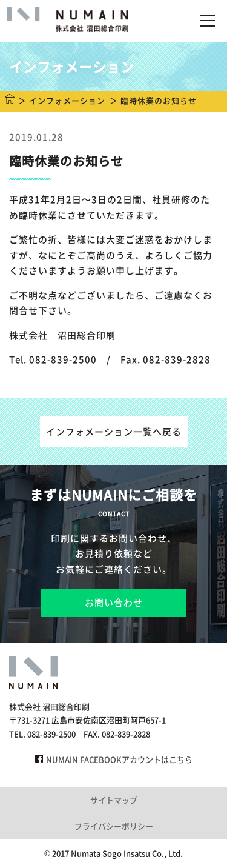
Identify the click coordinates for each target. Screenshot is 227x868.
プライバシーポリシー (114, 826)
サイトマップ (114, 800)
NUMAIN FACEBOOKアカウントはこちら (114, 759)
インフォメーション (67, 100)
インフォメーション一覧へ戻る (114, 432)
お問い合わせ (114, 603)
